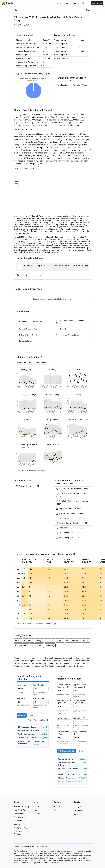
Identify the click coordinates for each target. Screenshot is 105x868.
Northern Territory (22, 806)
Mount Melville (21, 646)
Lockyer (40, 640)
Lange (60, 640)
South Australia (20, 817)
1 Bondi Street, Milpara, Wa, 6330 (38, 266)
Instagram (78, 806)
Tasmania (18, 821)
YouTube (77, 815)
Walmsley (50, 646)
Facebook (78, 811)
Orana (18, 640)
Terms (56, 810)
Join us (76, 3)
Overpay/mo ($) (41, 703)
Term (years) (24, 702)
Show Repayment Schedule (38, 720)
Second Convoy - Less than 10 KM (71, 523)
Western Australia (21, 828)
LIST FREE (97, 3)
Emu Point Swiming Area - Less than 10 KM (72, 502)
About (36, 806)
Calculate (22, 715)
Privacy (57, 806)
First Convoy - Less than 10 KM (70, 518)
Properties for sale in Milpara (29, 275)
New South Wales (21, 810)
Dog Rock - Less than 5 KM (68, 509)
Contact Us (38, 814)
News (67, 3)
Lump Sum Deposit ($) (81, 737)
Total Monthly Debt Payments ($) (81, 706)
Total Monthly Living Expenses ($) (64, 707)
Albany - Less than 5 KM (27, 486)
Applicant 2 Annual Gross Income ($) (81, 690)
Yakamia (50, 640)
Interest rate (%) (41, 690)
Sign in (85, 3)
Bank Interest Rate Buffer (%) (64, 737)
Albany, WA (25, 25)
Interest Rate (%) (81, 723)
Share (88, 10)
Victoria (17, 824)
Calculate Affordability (66, 751)
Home (59, 3)
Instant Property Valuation (26, 168)
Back (17, 10)
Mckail (86, 640)
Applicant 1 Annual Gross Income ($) (64, 690)
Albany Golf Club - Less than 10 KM (72, 489)
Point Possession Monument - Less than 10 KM (72, 495)
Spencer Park (37, 646)
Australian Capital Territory (21, 833)
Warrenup (28, 640)
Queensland (19, 814)
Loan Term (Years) (64, 723)
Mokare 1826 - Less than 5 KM (70, 514)
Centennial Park (73, 640)
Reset (31, 715)
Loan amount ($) (24, 689)
